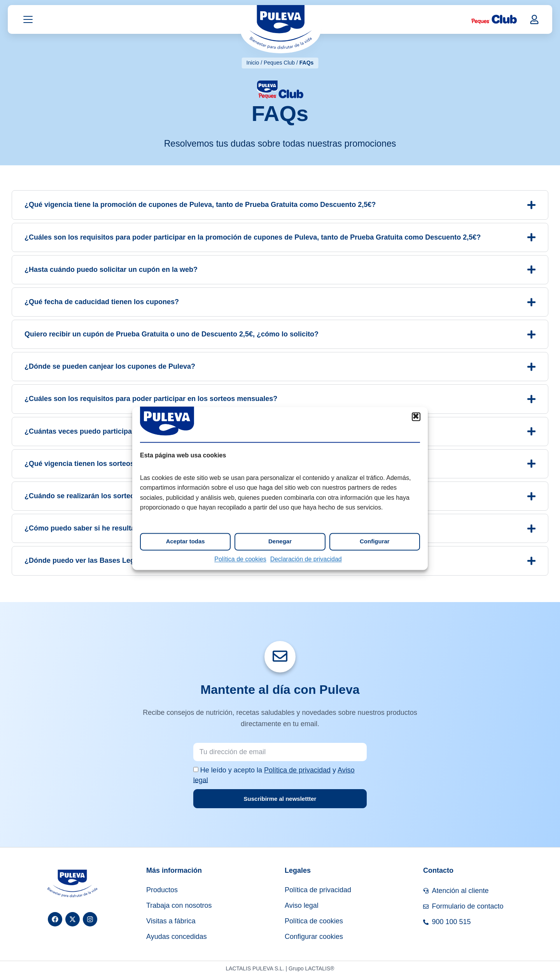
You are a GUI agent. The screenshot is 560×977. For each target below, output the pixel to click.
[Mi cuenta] (534, 20)
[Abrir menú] (28, 21)
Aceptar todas (185, 542)
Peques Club (279, 63)
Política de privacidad (297, 771)
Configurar (375, 542)
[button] (416, 417)
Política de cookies (240, 559)
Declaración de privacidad (306, 559)
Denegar (280, 542)
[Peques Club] (494, 21)
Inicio (253, 63)
